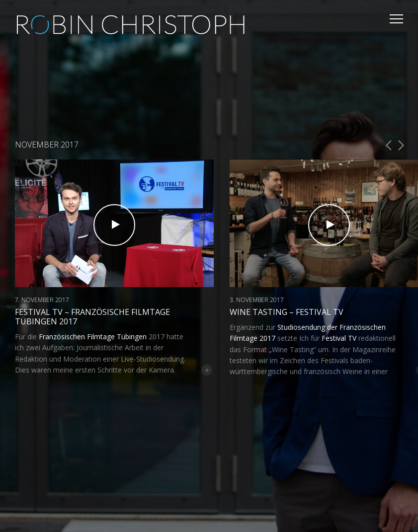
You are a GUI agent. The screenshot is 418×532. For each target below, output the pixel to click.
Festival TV (339, 338)
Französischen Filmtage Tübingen (93, 337)
